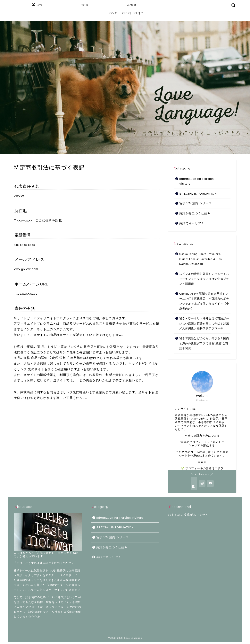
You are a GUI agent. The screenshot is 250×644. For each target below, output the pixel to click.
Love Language (125, 13)
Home (37, 5)
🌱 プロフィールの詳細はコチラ (202, 468)
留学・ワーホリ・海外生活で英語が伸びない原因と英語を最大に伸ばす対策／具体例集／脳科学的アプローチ (204, 323)
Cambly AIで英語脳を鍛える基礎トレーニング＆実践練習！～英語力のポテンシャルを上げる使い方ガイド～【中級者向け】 (204, 301)
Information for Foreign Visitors (197, 181)
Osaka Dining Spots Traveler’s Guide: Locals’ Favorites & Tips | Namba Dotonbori (201, 259)
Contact (131, 5)
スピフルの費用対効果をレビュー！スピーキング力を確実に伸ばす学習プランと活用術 (204, 279)
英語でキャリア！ (192, 223)
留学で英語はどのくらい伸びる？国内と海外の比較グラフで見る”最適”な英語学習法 (204, 343)
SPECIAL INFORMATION (198, 194)
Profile (84, 5)
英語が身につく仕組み (195, 213)
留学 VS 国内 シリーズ (196, 203)
